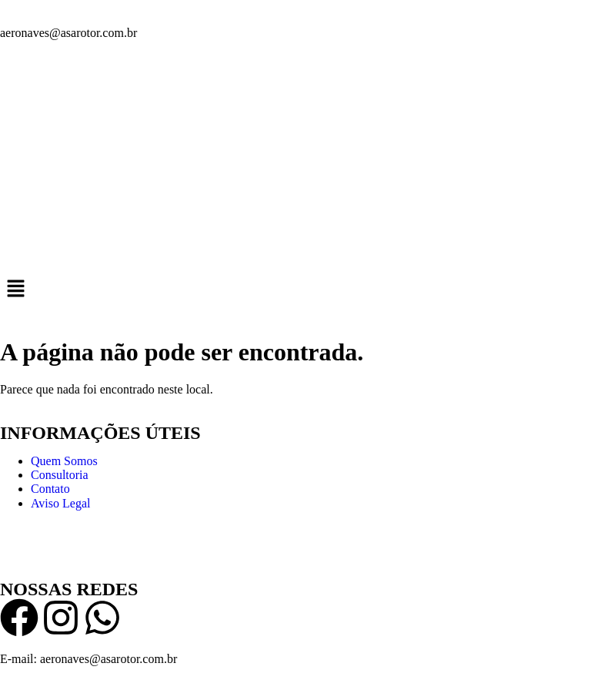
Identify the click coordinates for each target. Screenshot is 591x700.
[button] (295, 290)
